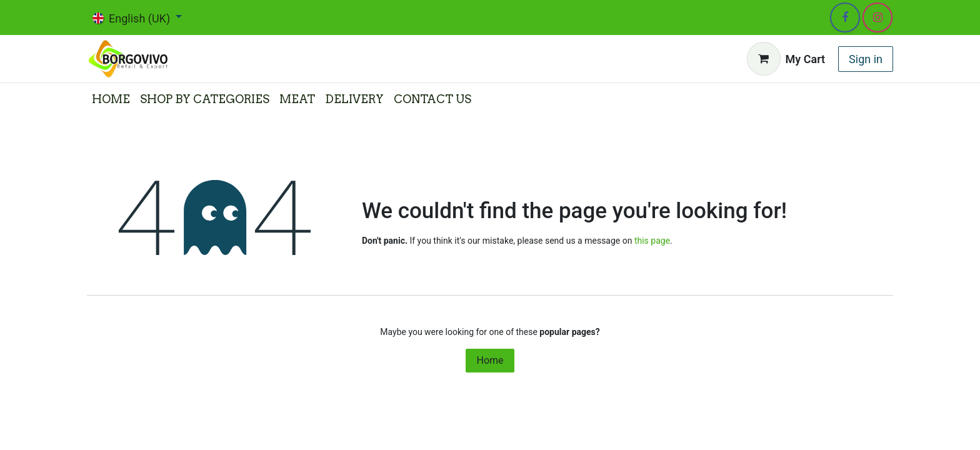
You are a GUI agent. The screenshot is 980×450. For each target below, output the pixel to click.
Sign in (866, 59)
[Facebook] (845, 17)
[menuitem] (111, 99)
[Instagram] (877, 17)
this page (652, 241)
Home (490, 360)
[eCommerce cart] (786, 59)
